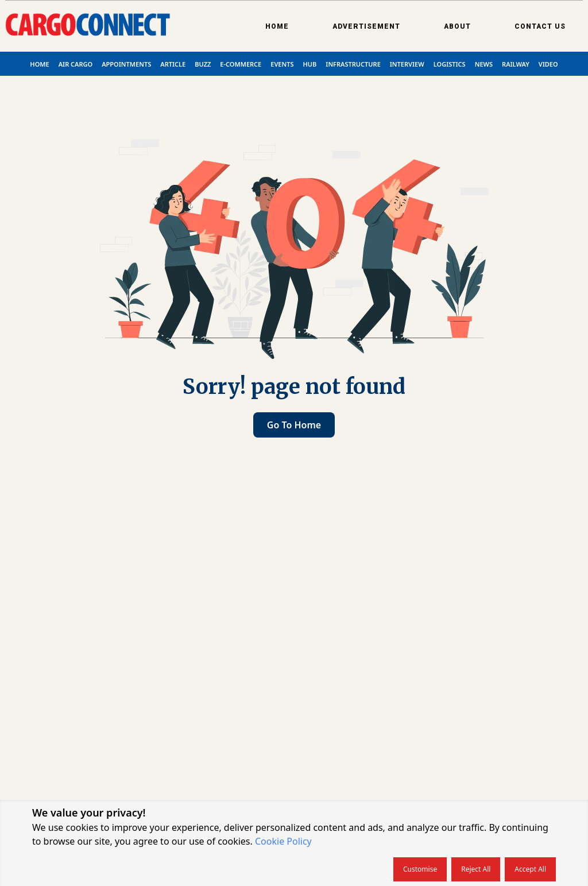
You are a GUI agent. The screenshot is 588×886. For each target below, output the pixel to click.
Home (277, 26)
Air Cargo (76, 64)
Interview (407, 64)
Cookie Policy (283, 841)
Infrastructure (353, 64)
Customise (420, 869)
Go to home (294, 425)
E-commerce (241, 64)
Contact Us (540, 26)
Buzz (203, 64)
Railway (516, 64)
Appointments (126, 64)
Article (173, 64)
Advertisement (366, 26)
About (457, 26)
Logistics (450, 64)
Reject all (476, 869)
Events (282, 64)
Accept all (530, 869)
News (484, 64)
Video (548, 64)
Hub (310, 64)
